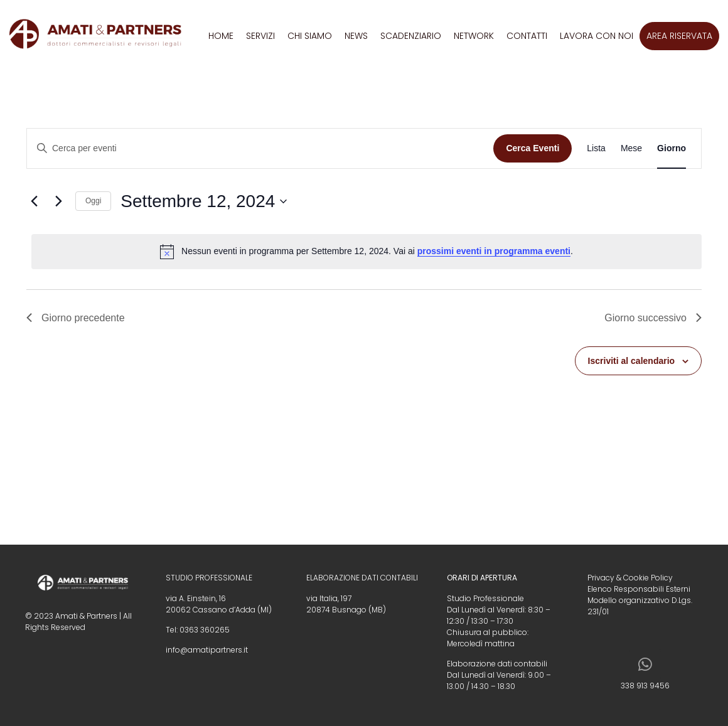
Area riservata (679, 36)
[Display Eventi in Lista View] (596, 148)
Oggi (93, 201)
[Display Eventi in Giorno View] (672, 148)
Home (221, 36)
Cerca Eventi (533, 148)
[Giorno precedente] (34, 201)
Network (474, 36)
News (356, 36)
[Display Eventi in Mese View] (631, 148)
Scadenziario (411, 36)
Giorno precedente (76, 318)
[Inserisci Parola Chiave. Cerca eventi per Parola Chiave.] (260, 148)
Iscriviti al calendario (632, 361)
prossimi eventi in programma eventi (494, 251)
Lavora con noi (597, 36)
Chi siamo (310, 36)
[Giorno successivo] (58, 201)
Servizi (260, 36)
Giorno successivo (653, 318)
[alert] (367, 252)
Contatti (527, 36)
